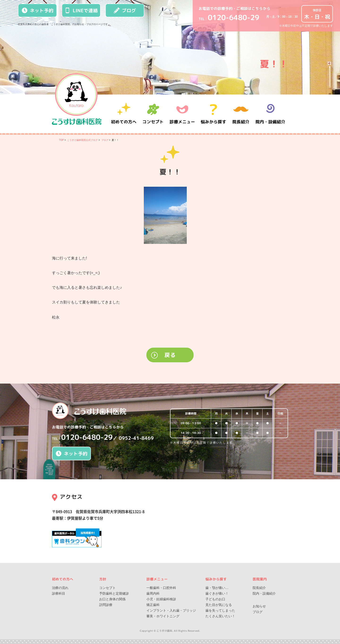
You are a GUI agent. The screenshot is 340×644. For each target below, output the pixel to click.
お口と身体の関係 (112, 599)
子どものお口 (215, 599)
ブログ (125, 10)
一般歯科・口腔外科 (161, 588)
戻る (170, 355)
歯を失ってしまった (220, 610)
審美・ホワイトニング (163, 616)
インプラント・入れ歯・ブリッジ (171, 610)
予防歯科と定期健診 (114, 593)
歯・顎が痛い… (217, 588)
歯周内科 (153, 593)
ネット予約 (38, 10)
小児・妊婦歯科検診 (161, 599)
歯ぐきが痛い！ (217, 593)
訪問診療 (106, 605)
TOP (61, 140)
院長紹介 (241, 114)
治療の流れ (60, 588)
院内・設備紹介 (270, 114)
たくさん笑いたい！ (220, 616)
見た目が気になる (219, 605)
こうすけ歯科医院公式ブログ (82, 140)
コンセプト (107, 588)
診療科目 (59, 593)
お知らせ (259, 606)
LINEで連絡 (81, 10)
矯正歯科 (153, 605)
